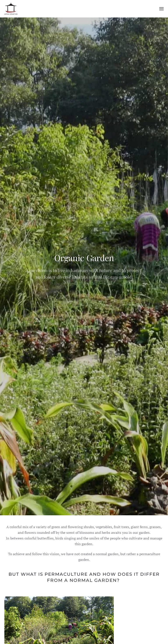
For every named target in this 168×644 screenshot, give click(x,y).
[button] (161, 9)
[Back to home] (11, 9)
